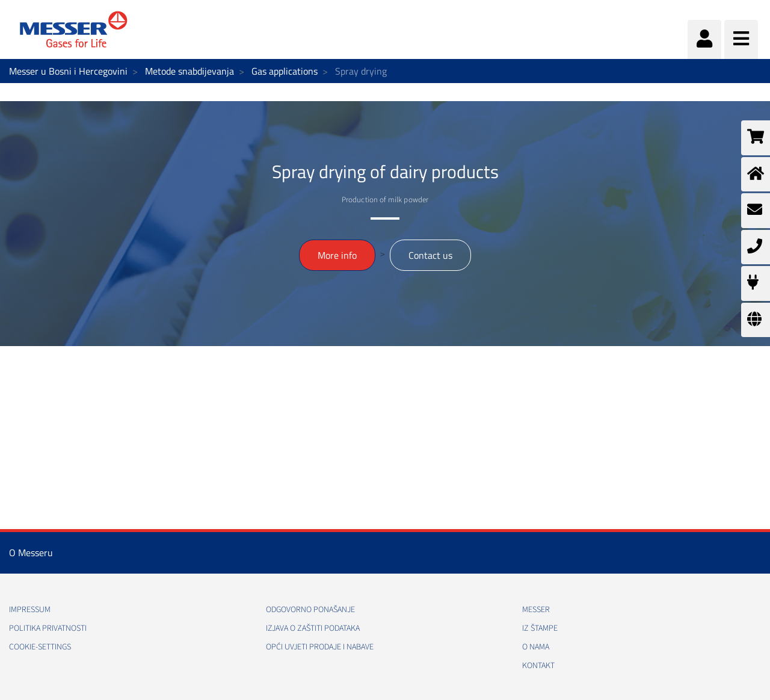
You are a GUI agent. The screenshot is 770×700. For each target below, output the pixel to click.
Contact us (430, 255)
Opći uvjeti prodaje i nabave (320, 647)
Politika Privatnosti (48, 628)
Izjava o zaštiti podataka (313, 628)
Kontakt (538, 666)
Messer (536, 610)
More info (337, 255)
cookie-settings (40, 647)
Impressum (30, 610)
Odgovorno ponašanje (310, 610)
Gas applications (285, 71)
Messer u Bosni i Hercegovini (68, 71)
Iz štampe (540, 628)
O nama (536, 647)
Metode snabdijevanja (189, 71)
